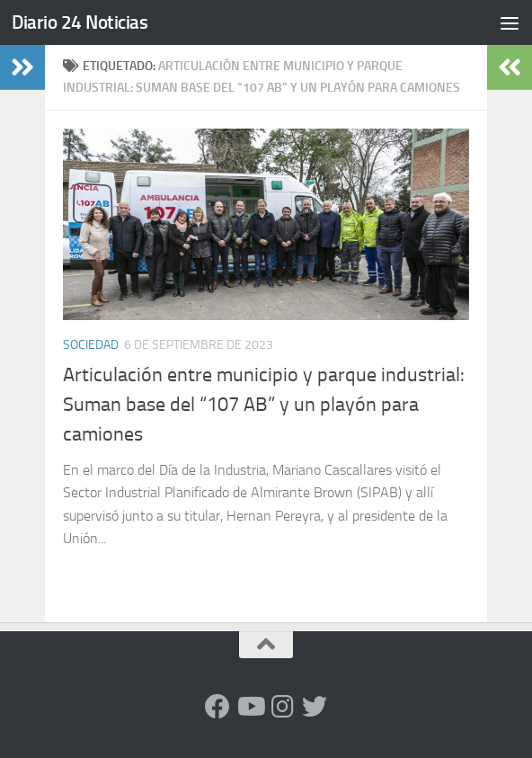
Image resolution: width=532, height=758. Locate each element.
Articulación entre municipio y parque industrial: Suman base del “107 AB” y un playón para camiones (264, 405)
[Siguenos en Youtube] (250, 707)
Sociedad (91, 345)
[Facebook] (217, 707)
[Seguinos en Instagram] (282, 707)
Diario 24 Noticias (80, 22)
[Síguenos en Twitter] (315, 707)
